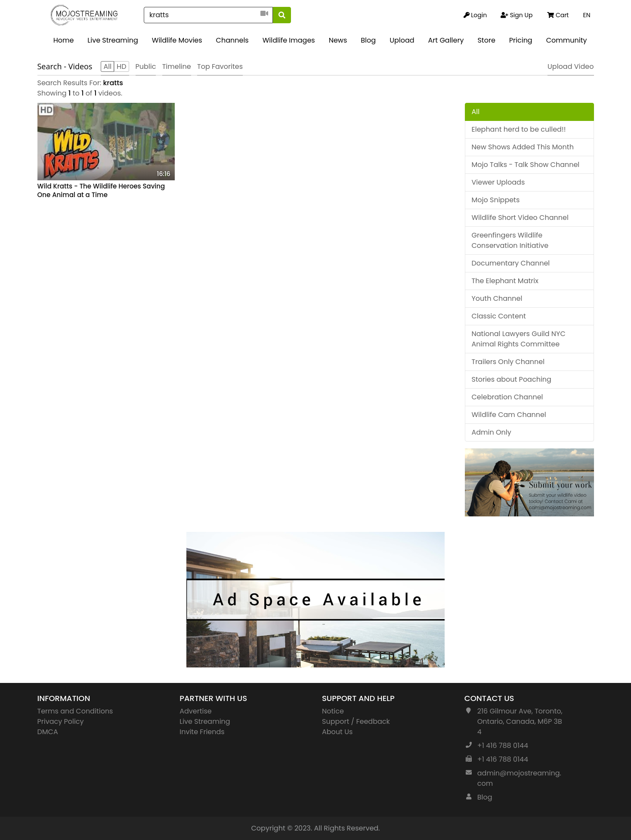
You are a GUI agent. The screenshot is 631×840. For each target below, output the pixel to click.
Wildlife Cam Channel (509, 415)
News (338, 40)
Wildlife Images (289, 40)
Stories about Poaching (512, 379)
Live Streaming (113, 40)
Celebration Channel (507, 397)
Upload (402, 40)
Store (486, 40)
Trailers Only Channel (508, 362)
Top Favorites (220, 66)
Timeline (177, 66)
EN (586, 15)
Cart (558, 15)
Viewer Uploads (498, 182)
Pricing (521, 40)
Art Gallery (446, 40)
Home (64, 40)
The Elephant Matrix (505, 281)
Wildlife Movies (177, 40)
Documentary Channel (511, 263)
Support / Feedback (356, 721)
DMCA (48, 732)
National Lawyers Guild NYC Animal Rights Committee (519, 339)
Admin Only (492, 432)
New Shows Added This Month (523, 147)
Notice (333, 711)
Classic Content (499, 316)
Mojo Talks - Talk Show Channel (526, 165)
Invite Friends (202, 732)
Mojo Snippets (496, 200)
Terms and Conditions (75, 711)
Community (567, 40)
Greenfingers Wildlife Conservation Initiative (510, 240)
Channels (232, 40)
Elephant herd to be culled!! (519, 129)
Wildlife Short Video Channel (520, 218)
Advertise (196, 711)
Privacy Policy (61, 721)
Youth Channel (497, 298)
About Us (337, 732)
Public (146, 66)
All (476, 112)
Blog (368, 40)
